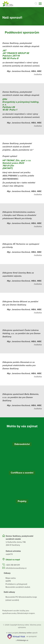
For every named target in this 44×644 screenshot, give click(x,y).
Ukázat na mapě (13, 560)
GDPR (8, 581)
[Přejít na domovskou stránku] (8, 4)
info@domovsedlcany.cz (16, 568)
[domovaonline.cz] (25, 633)
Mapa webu (11, 578)
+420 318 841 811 (13, 565)
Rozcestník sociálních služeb (18, 587)
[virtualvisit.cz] (16, 636)
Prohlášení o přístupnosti (16, 584)
